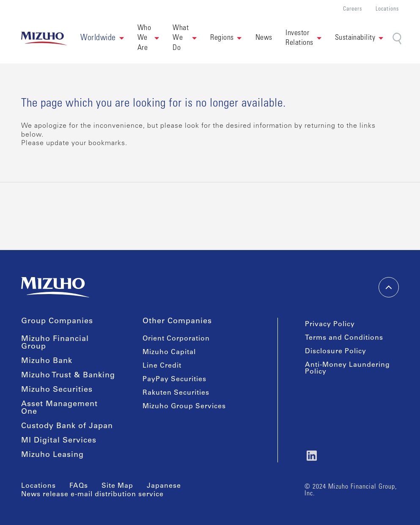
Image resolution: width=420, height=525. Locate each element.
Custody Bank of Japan (67, 426)
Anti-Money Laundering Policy (347, 368)
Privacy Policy (330, 324)
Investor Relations (299, 38)
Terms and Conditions (344, 338)
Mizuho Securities (57, 390)
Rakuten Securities (176, 393)
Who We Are (144, 38)
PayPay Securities (174, 379)
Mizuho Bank (47, 361)
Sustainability (355, 38)
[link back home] (44, 38)
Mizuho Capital (169, 352)
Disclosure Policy (336, 352)
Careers (353, 10)
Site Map (117, 486)
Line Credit (162, 366)
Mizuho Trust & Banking (68, 376)
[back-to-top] (389, 287)
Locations (387, 10)
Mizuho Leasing (52, 455)
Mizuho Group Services (184, 407)
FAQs (79, 486)
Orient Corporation (176, 339)
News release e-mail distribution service (92, 495)
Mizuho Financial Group (55, 343)
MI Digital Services (59, 441)
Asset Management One (59, 408)
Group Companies (57, 322)
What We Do (181, 38)
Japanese (164, 486)
